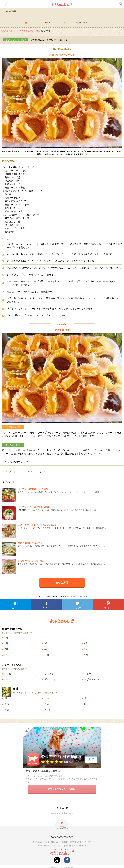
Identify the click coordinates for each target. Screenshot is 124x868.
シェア (46, 608)
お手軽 (8, 674)
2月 (46, 638)
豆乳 (7, 710)
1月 (6, 638)
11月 (47, 655)
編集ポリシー (56, 842)
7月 (6, 649)
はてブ (15, 608)
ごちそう (14, 472)
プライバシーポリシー (56, 846)
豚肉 (47, 698)
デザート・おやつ (36, 472)
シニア (8, 679)
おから (48, 710)
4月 (6, 643)
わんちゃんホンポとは (41, 842)
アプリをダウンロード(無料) (62, 789)
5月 (46, 643)
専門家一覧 (42, 846)
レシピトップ (44, 23)
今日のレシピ (82, 23)
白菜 (47, 704)
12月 (87, 655)
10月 (7, 655)
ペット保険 (69, 813)
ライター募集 (86, 842)
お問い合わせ (75, 842)
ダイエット (50, 679)
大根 (7, 704)
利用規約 (65, 842)
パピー (88, 674)
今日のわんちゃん (57, 813)
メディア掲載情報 (80, 846)
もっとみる (62, 583)
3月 (86, 638)
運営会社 (68, 846)
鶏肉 (7, 698)
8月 (46, 649)
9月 (86, 649)
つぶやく (77, 608)
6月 (86, 643)
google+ (108, 608)
